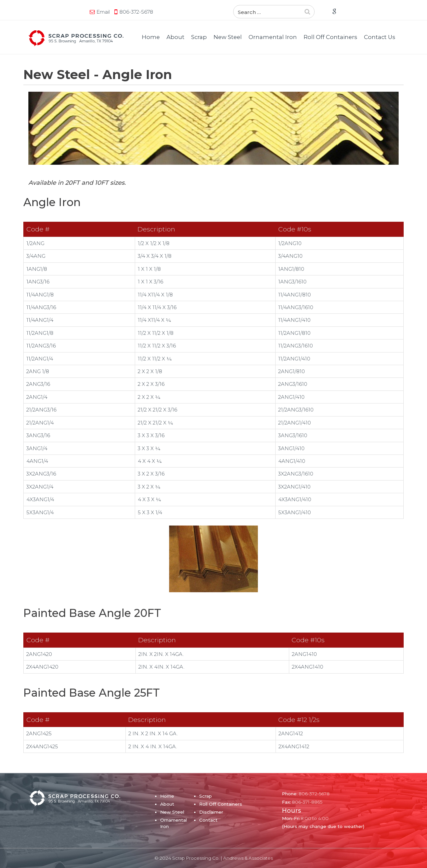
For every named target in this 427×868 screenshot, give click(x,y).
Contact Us (380, 37)
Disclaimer (211, 812)
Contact (208, 820)
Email (106, 12)
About (175, 37)
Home (151, 37)
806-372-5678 (139, 12)
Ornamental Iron (273, 37)
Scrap (199, 37)
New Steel (228, 37)
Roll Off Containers (330, 37)
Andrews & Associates (248, 858)
